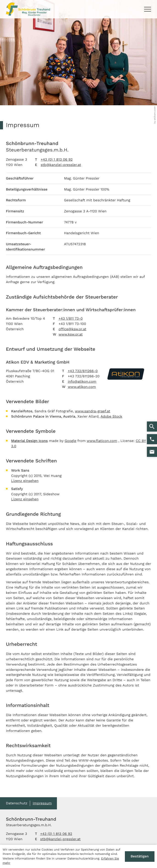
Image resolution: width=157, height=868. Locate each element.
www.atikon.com (82, 387)
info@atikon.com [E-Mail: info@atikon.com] (82, 381)
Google (71, 441)
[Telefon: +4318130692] (56, 834)
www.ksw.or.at (71, 334)
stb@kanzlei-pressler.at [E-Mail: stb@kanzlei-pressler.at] (61, 165)
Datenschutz (17, 803)
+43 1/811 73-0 (71, 319)
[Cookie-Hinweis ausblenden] (140, 857)
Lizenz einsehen (25, 481)
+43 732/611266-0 (83, 371)
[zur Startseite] (28, 9)
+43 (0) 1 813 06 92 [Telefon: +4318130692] (57, 159)
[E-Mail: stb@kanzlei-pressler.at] (152, 452)
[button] (152, 439)
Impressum (42, 803)
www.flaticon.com (102, 441)
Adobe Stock (111, 416)
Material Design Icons (29, 441)
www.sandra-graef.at (93, 411)
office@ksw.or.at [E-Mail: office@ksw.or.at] (72, 329)
